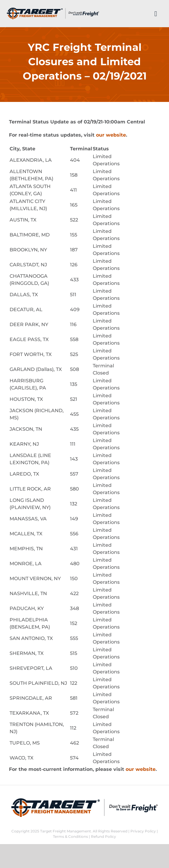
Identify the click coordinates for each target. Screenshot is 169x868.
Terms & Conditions (70, 836)
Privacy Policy (143, 831)
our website (111, 135)
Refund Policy (103, 836)
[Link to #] (156, 14)
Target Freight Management (66, 831)
